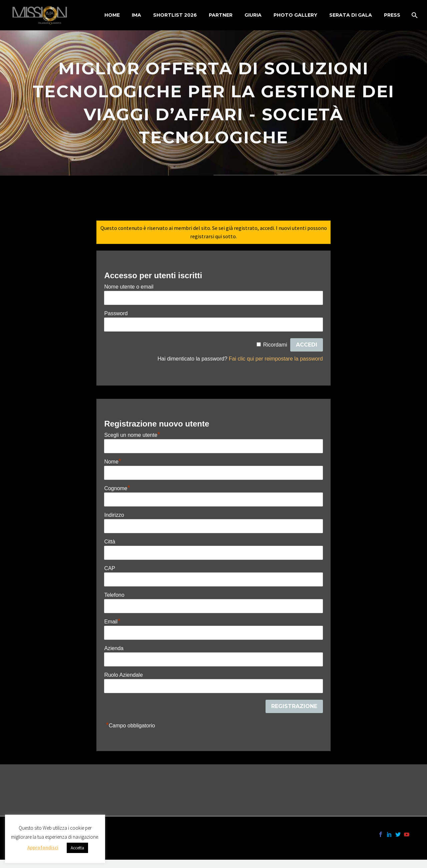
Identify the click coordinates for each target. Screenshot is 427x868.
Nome (113, 462)
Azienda (114, 648)
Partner (221, 15)
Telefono (114, 595)
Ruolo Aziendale (123, 675)
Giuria (253, 15)
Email (112, 622)
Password (116, 313)
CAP (110, 568)
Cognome (117, 488)
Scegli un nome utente (132, 435)
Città (110, 542)
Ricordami (275, 345)
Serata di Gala (351, 15)
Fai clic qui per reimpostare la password (276, 359)
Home (112, 15)
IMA (136, 15)
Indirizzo (114, 515)
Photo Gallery (295, 15)
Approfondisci (43, 848)
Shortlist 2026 (175, 15)
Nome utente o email (129, 287)
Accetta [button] (77, 848)
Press (392, 15)
